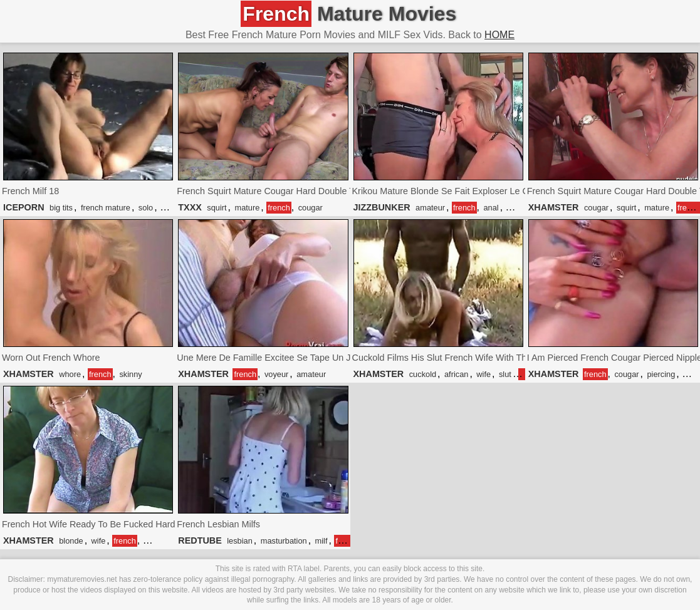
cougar (311, 208)
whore (70, 374)
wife (483, 374)
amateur (430, 208)
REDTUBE (200, 540)
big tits (61, 208)
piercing (661, 374)
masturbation (284, 541)
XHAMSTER (554, 207)
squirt (217, 208)
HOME (499, 35)
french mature (106, 208)
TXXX (190, 207)
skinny (130, 374)
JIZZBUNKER (382, 207)
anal (491, 208)
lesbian (240, 541)
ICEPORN (24, 207)
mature (247, 208)
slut (505, 374)
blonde (71, 541)
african (456, 374)
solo (146, 208)
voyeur (276, 374)
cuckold (423, 374)
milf (321, 541)
